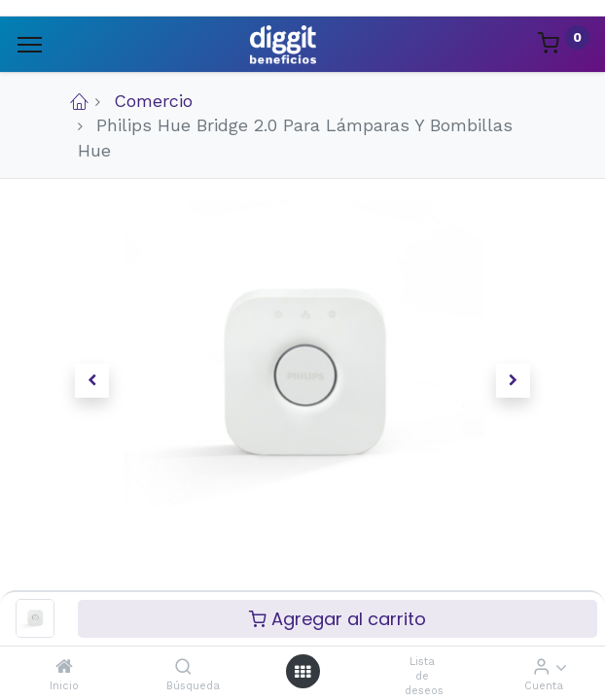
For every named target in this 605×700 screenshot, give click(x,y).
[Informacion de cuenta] (541, 666)
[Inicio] (64, 666)
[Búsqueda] (183, 666)
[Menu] (30, 45)
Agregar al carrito (338, 619)
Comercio (153, 101)
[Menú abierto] (302, 671)
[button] (92, 381)
